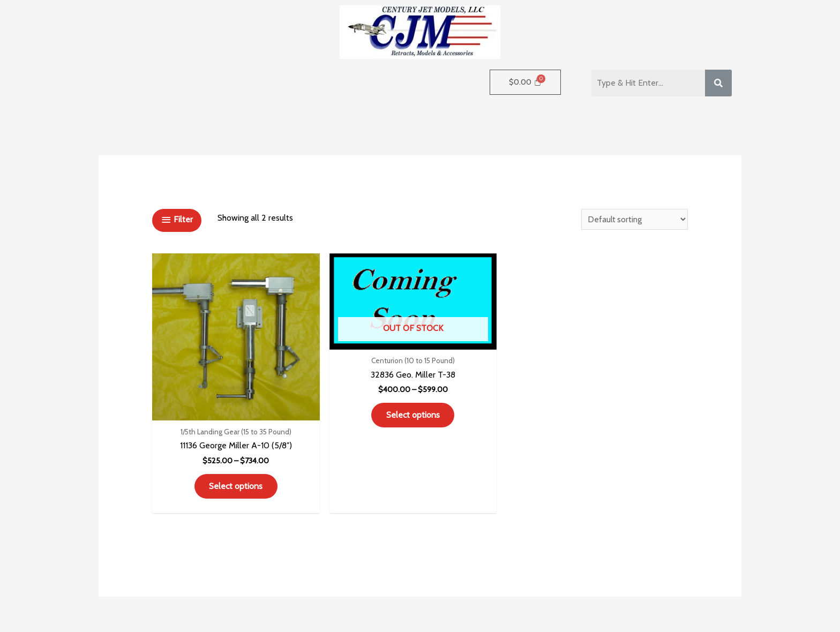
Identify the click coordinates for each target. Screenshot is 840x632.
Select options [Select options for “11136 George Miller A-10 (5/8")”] (215, 466)
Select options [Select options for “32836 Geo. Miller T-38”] (352, 392)
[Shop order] (632, 219)
